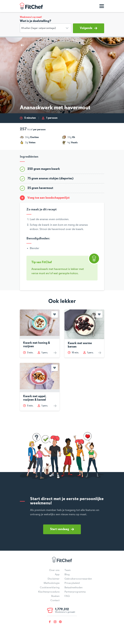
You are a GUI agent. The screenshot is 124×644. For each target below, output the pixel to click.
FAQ (67, 596)
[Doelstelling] (46, 28)
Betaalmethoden (73, 588)
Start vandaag (62, 529)
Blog (67, 575)
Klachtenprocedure (49, 592)
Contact (55, 600)
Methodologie (52, 583)
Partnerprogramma (75, 592)
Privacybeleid (72, 583)
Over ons (54, 570)
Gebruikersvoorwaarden (78, 579)
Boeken (55, 596)
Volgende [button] (89, 28)
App (57, 575)
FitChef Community (31, 6)
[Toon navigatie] (102, 6)
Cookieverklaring (50, 588)
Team (68, 570)
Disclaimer (54, 579)
